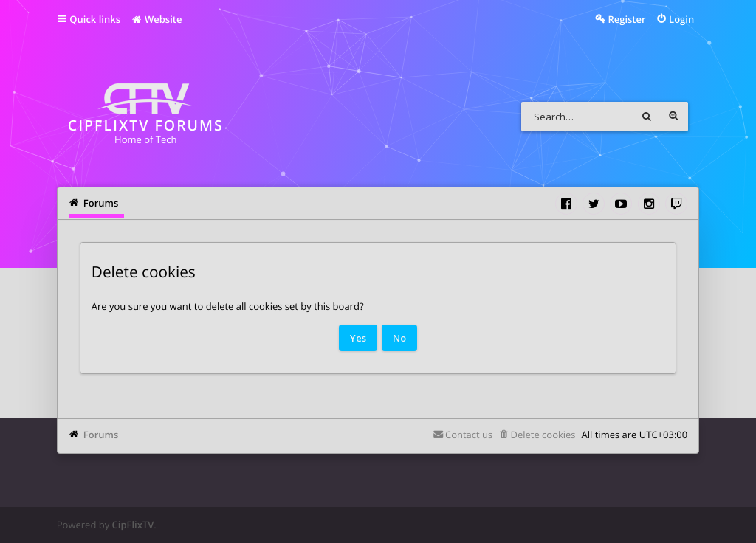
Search (647, 117)
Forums (101, 435)
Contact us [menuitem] (469, 435)
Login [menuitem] (681, 19)
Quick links (95, 19)
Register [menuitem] (626, 19)
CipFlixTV (133, 525)
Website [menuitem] (156, 19)
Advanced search (673, 117)
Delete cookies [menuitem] (543, 435)
